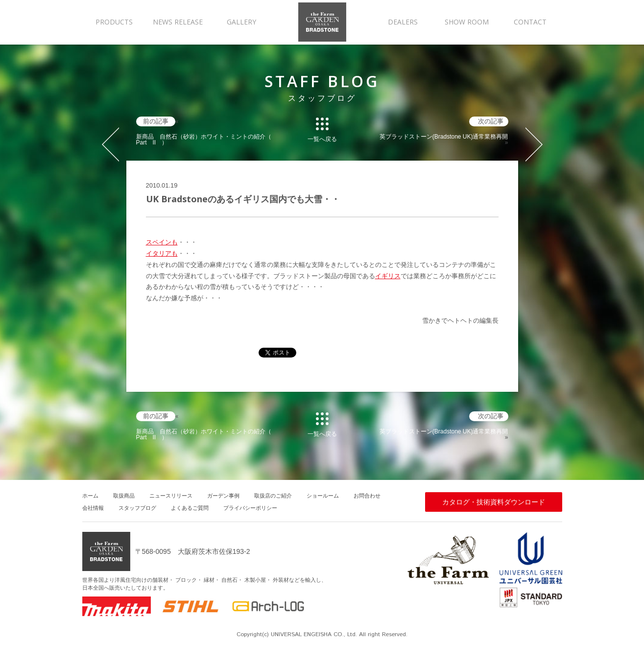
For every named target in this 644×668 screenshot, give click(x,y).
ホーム (90, 496)
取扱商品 (124, 496)
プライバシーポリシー (250, 508)
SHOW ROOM (467, 22)
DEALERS (403, 22)
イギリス (388, 276)
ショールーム (323, 496)
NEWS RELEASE (178, 22)
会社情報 (93, 508)
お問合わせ (367, 496)
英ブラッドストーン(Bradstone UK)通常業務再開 (444, 137)
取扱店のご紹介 (273, 496)
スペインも (162, 242)
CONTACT (530, 22)
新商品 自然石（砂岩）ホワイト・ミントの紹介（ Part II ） (204, 140)
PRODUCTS (114, 22)
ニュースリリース (171, 496)
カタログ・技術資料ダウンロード (494, 502)
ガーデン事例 (223, 496)
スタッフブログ (137, 508)
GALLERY (241, 22)
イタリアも (162, 253)
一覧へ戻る (322, 139)
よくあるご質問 (190, 508)
